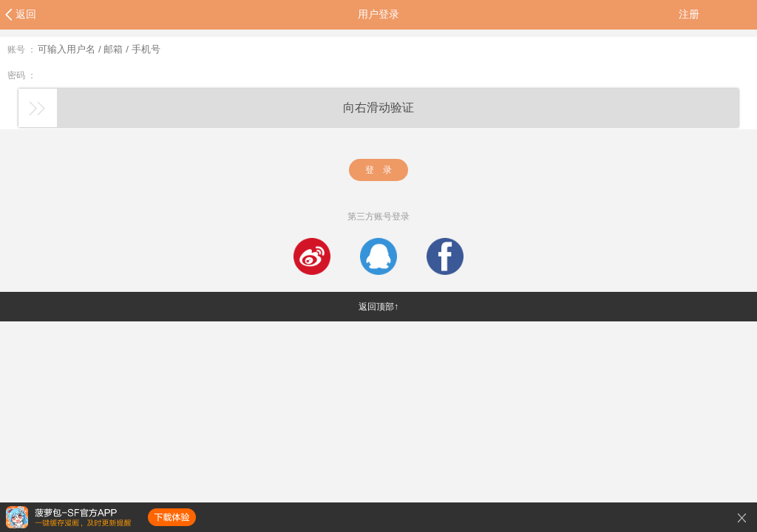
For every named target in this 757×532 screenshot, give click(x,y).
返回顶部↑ (378, 307)
